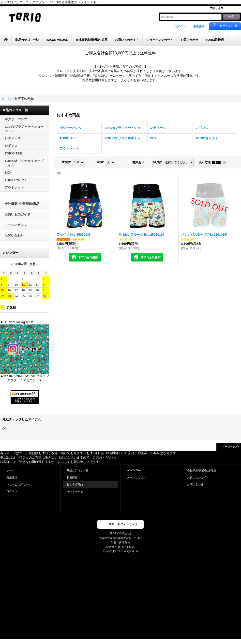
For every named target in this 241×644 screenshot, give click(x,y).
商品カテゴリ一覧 (77, 470)
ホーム (10, 470)
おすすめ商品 (75, 484)
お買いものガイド (17, 214)
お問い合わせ (14, 236)
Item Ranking (75, 491)
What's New (134, 470)
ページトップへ (231, 447)
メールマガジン (16, 225)
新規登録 (199, 26)
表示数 (66, 162)
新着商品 (72, 477)
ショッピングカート (19, 484)
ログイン (180, 26)
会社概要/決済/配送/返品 (22, 204)
